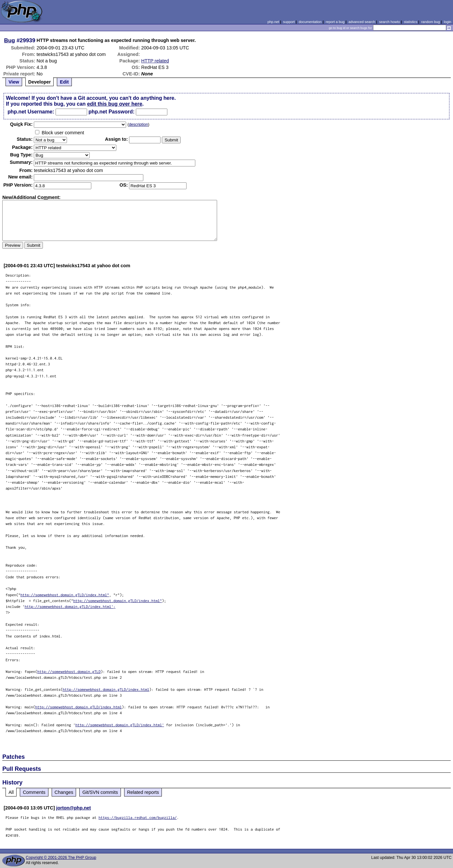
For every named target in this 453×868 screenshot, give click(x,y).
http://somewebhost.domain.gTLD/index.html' (120, 725)
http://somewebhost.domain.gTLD (69, 671)
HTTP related (155, 61)
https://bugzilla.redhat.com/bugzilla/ (138, 817)
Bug (10, 40)
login (448, 22)
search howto (389, 22)
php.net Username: (31, 112)
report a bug (335, 22)
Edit (64, 82)
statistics (411, 22)
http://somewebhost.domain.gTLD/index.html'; (70, 606)
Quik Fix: (21, 124)
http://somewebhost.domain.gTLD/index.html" (65, 595)
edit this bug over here (115, 104)
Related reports (143, 792)
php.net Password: (111, 112)
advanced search (362, 22)
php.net (273, 22)
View (14, 82)
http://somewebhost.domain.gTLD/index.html (106, 689)
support (289, 22)
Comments (34, 792)
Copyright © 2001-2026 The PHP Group (61, 858)
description (138, 125)
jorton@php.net (74, 808)
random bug (431, 22)
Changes (64, 792)
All (11, 792)
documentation (310, 22)
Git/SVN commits (100, 792)
